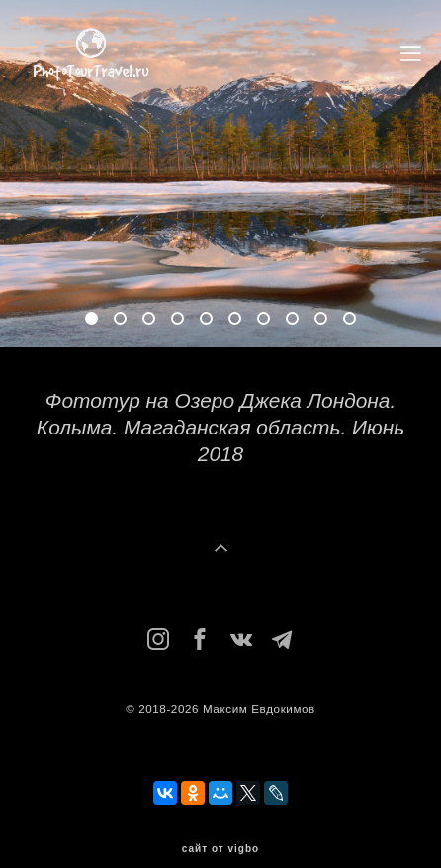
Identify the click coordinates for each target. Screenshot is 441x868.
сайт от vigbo (220, 849)
